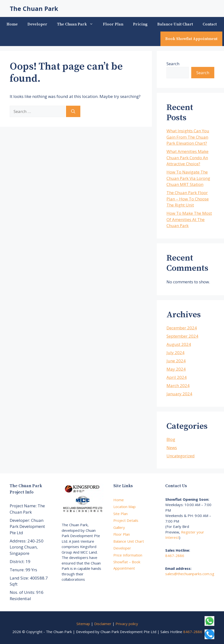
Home (12, 24)
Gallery (119, 527)
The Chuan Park (34, 8)
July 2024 (175, 353)
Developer (37, 24)
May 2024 (176, 369)
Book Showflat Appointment (191, 39)
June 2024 (176, 361)
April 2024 (177, 377)
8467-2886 (175, 556)
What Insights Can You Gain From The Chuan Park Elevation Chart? (188, 137)
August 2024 (179, 344)
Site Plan (120, 514)
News (172, 448)
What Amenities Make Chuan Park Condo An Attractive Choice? (187, 158)
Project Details (126, 520)
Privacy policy (127, 624)
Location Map (124, 507)
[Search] (73, 111)
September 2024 (182, 336)
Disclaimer (103, 624)
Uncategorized (181, 456)
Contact (210, 24)
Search (173, 64)
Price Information (128, 555)
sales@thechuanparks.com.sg (190, 574)
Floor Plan (113, 24)
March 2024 (178, 386)
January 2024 (179, 394)
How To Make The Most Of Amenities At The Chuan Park (189, 219)
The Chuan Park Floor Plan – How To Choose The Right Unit (188, 199)
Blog (171, 439)
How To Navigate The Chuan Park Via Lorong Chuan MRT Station (188, 178)
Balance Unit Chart (175, 24)
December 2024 (182, 328)
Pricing (140, 24)
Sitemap (83, 624)
